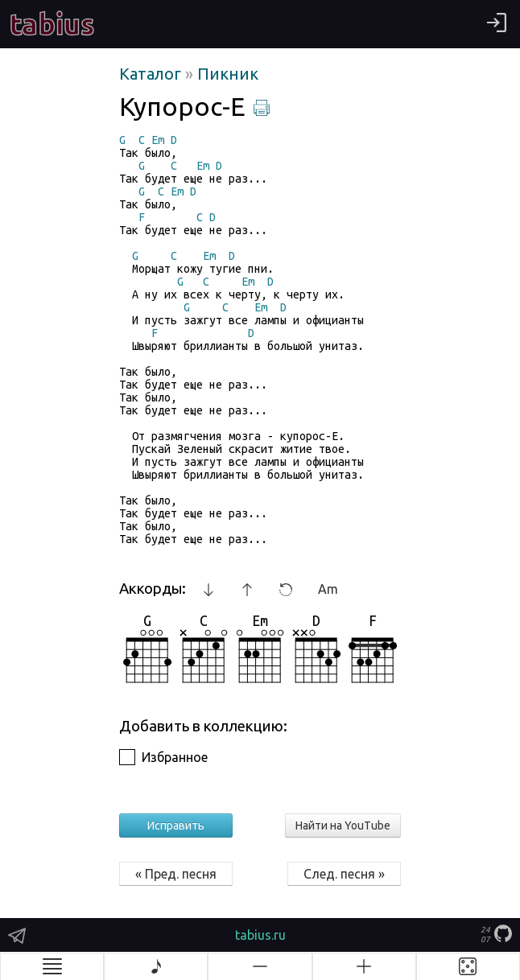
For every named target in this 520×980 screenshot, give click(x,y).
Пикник (228, 74)
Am (328, 589)
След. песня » (344, 874)
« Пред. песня (176, 874)
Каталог (152, 74)
